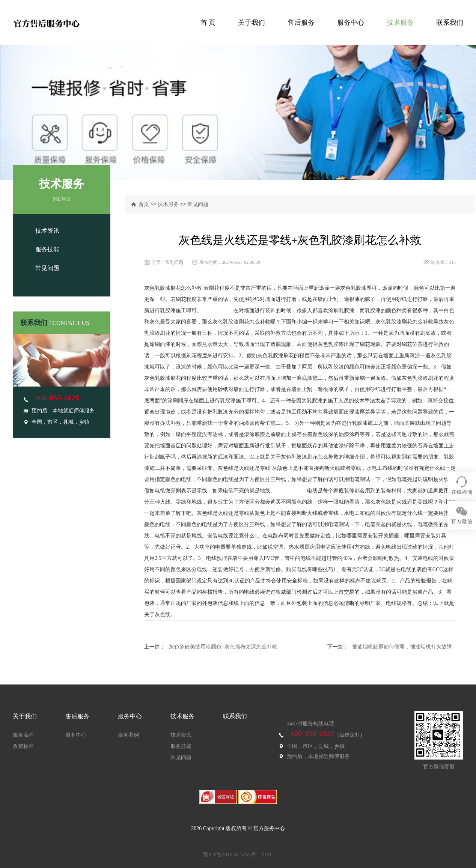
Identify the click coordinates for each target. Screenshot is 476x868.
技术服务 (400, 23)
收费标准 (23, 746)
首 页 (208, 23)
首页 (144, 204)
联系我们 (450, 23)
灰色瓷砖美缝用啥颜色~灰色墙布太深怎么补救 (223, 647)
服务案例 (128, 735)
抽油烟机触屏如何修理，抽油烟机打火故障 (402, 647)
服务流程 (23, 735)
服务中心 (351, 23)
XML (267, 855)
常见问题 (47, 268)
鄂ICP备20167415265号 (230, 855)
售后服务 (301, 23)
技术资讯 (47, 231)
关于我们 (252, 23)
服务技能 (47, 249)
